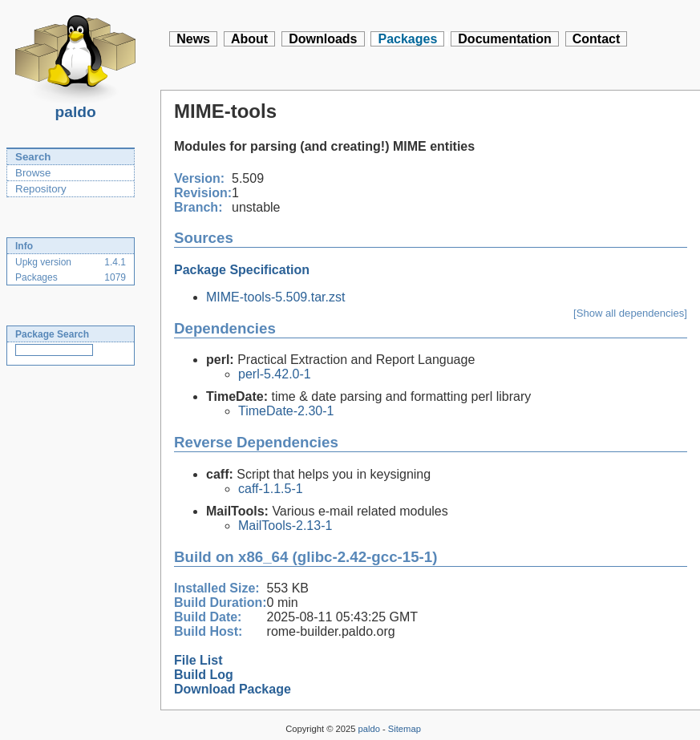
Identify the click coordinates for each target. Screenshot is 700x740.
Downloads (323, 39)
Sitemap (405, 729)
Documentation (504, 39)
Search (33, 157)
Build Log (204, 675)
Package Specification (242, 270)
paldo (75, 107)
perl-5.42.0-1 (275, 374)
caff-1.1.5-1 (271, 489)
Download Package (233, 689)
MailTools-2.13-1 (285, 526)
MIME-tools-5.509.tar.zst (275, 297)
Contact (597, 39)
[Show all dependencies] (630, 313)
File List (198, 660)
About (249, 39)
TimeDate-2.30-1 (286, 411)
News (193, 39)
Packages (407, 39)
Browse (33, 173)
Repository (41, 189)
